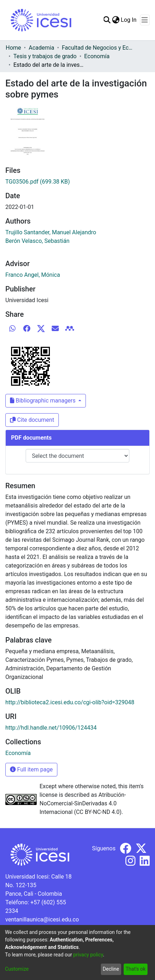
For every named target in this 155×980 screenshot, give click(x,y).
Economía (97, 56)
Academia (41, 48)
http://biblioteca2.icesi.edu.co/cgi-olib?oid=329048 (70, 702)
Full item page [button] (31, 769)
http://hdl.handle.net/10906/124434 (51, 728)
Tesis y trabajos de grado (45, 56)
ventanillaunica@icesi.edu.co (42, 919)
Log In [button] (129, 20)
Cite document (32, 420)
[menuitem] (116, 20)
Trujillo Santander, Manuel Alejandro (51, 232)
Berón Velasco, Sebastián (37, 241)
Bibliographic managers (43, 401)
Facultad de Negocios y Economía (98, 48)
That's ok (135, 969)
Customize (17, 969)
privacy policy (88, 955)
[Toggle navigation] (145, 20)
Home (13, 48)
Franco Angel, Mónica (33, 275)
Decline (111, 969)
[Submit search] (107, 20)
